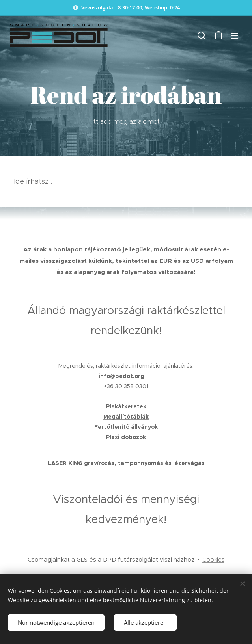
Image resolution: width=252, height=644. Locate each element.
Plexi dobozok (126, 437)
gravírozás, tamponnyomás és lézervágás (144, 463)
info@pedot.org (121, 376)
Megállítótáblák (126, 417)
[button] (202, 35)
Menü (234, 36)
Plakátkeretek (126, 406)
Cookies (213, 560)
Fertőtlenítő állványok (126, 427)
